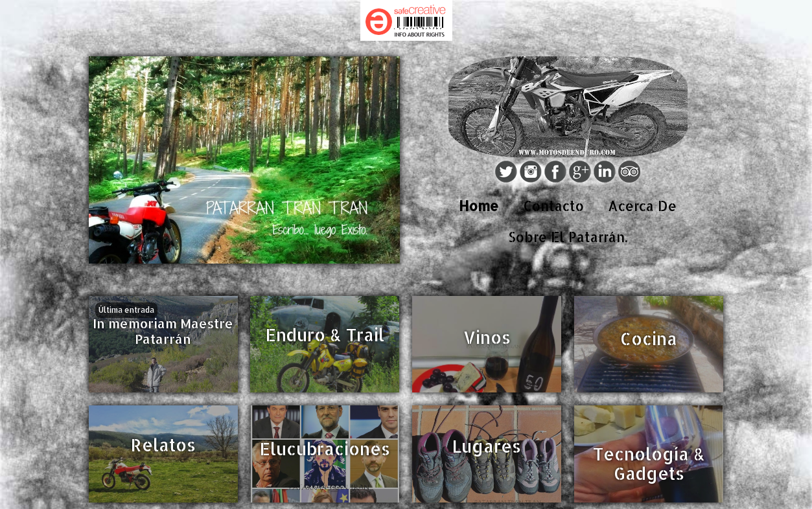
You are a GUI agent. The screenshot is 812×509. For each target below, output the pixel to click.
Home (479, 206)
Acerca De (642, 206)
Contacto (553, 206)
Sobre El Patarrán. (568, 237)
